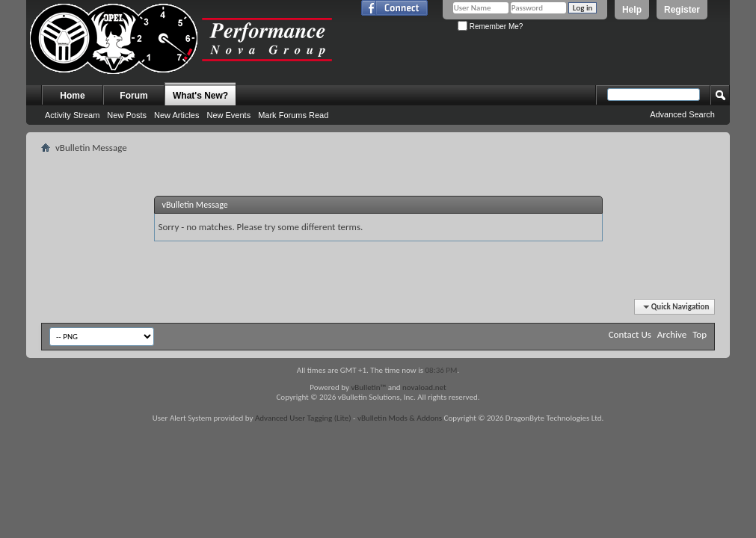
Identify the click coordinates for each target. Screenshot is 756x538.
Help (632, 10)
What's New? (200, 96)
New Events (228, 115)
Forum (133, 96)
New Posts (127, 115)
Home (72, 96)
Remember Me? (490, 27)
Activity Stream (72, 115)
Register (682, 10)
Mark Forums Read (293, 115)
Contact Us (630, 334)
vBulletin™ (368, 387)
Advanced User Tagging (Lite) (303, 418)
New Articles (177, 115)
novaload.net (424, 387)
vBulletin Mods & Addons (400, 418)
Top (700, 334)
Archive (672, 334)
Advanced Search (682, 114)
